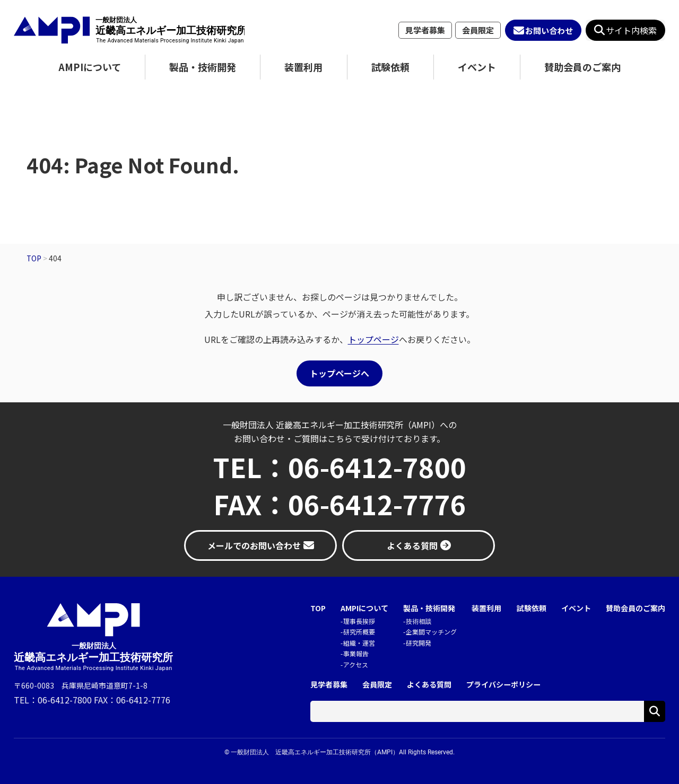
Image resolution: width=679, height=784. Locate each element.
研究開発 (419, 643)
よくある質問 (429, 685)
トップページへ (339, 373)
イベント (477, 67)
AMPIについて (90, 67)
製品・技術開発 (203, 67)
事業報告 (356, 653)
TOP (318, 608)
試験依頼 (390, 67)
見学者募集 (425, 30)
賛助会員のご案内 (582, 67)
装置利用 (303, 67)
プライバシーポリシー (503, 685)
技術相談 (419, 621)
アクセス (356, 664)
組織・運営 (359, 643)
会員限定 (478, 30)
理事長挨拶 (359, 621)
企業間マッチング (431, 632)
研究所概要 (359, 632)
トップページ (373, 339)
